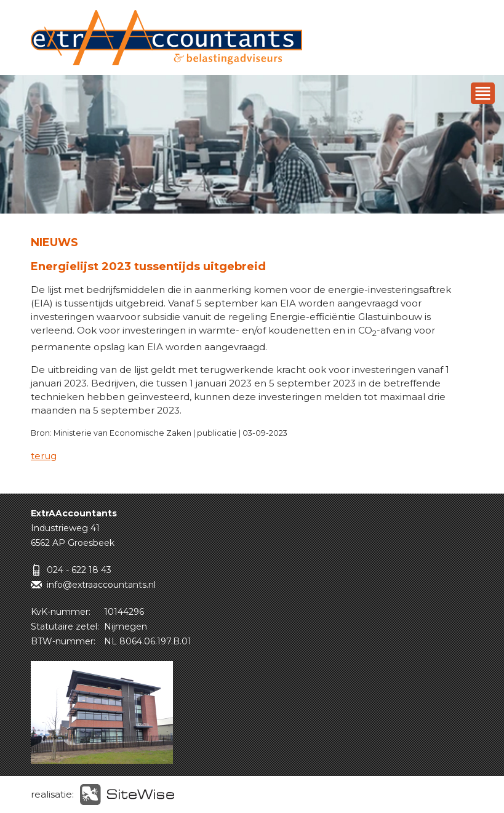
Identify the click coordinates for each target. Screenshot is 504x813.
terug (44, 456)
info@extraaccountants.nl (101, 585)
